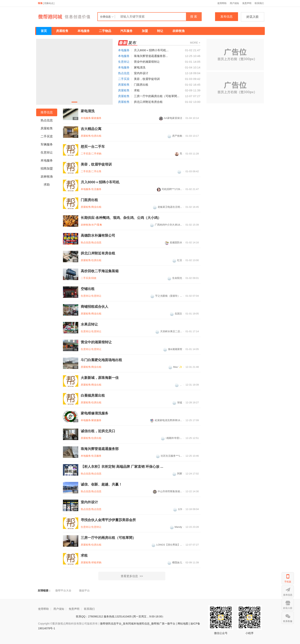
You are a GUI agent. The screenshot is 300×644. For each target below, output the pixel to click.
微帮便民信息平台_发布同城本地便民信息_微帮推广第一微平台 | (138, 624)
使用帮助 (222, 3)
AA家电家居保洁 (170, 118)
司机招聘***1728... (170, 189)
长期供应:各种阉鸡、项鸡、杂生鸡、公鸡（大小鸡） (121, 218)
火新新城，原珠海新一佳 (100, 378)
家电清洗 (140, 67)
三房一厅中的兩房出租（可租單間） (108, 538)
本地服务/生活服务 (91, 189)
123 (178, 509)
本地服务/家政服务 (91, 118)
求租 (137, 90)
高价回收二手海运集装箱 (100, 271)
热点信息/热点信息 (91, 242)
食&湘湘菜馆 (173, 349)
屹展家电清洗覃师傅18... (166, 420)
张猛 (177, 402)
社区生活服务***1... (169, 456)
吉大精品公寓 (91, 129)
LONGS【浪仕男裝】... (167, 545)
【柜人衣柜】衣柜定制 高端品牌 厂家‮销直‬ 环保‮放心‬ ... (122, 467)
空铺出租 (88, 289)
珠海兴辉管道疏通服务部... (151, 56)
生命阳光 (175, 278)
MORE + (195, 43)
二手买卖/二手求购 (91, 154)
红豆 (177, 260)
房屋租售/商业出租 (91, 207)
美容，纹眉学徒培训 (147, 79)
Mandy (176, 527)
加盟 (145, 31)
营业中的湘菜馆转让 (147, 62)
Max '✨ (175, 367)
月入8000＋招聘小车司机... (151, 50)
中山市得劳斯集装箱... (168, 491)
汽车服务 (126, 31)
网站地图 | (184, 624)
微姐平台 (84, 590)
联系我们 (259, 3)
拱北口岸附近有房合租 (148, 102)
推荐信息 (47, 112)
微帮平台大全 (63, 590)
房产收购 (175, 136)
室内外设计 (141, 73)
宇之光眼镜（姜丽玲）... (166, 296)
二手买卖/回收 (89, 278)
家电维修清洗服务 (95, 413)
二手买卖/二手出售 (91, 171)
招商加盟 (47, 169)
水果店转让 (89, 324)
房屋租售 (62, 31)
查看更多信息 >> (132, 576)
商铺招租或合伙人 (95, 307)
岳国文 (176, 314)
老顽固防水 (174, 242)
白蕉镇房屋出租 (93, 395)
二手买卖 (124, 79)
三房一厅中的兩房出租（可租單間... (157, 96)
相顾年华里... (171, 438)
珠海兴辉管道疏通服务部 (100, 449)
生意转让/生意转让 (91, 296)
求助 (47, 185)
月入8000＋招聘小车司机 (100, 182)
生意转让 (124, 62)
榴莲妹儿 (175, 562)
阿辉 (177, 474)
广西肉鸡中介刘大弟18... (166, 225)
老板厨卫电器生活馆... (168, 207)
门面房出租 (141, 85)
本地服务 (84, 31)
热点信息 (124, 73)
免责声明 (247, 3)
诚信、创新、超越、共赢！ (101, 484)
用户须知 (234, 3)
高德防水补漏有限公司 (98, 236)
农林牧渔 (179, 31)
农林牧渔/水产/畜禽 (91, 225)
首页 (44, 31)
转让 (160, 31)
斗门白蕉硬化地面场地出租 (101, 360)
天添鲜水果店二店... (169, 331)
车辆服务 (47, 144)
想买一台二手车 (93, 147)
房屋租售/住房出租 (91, 136)
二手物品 (105, 31)
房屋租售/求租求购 (91, 562)
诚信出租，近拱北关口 (98, 431)
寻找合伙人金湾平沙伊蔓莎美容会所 (108, 520)
